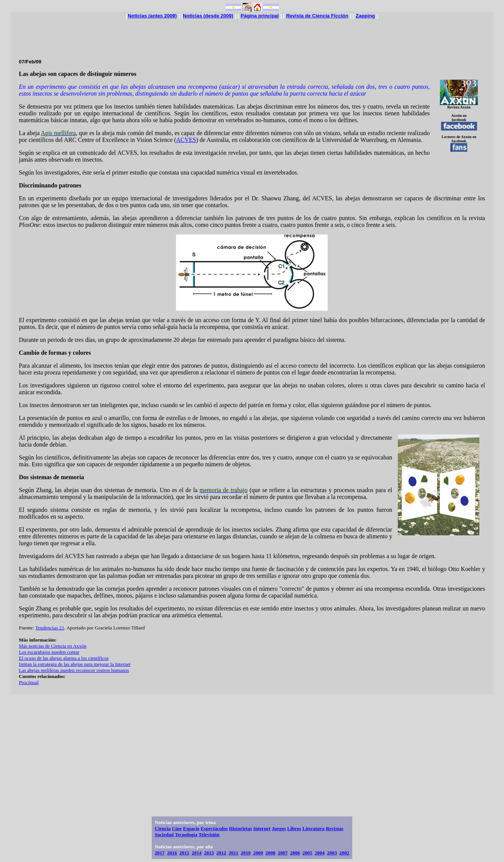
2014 (197, 853)
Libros (294, 828)
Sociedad (164, 834)
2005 (307, 853)
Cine (177, 828)
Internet (262, 828)
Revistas (334, 828)
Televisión (209, 834)
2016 (172, 853)
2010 (246, 853)
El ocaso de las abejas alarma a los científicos (64, 658)
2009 (258, 853)
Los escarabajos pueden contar (49, 652)
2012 (221, 853)
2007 (283, 853)
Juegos (279, 828)
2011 (233, 853)
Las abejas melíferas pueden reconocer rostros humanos (74, 670)
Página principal (260, 16)
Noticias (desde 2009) (208, 16)
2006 (295, 853)
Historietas (241, 828)
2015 (184, 853)
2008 (270, 853)
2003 (332, 853)
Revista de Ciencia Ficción (317, 16)
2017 (160, 853)
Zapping (365, 16)
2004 (320, 853)
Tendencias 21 (50, 628)
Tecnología (186, 834)
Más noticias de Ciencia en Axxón (53, 646)
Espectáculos (214, 828)
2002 (344, 853)
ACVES (186, 140)
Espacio (191, 828)
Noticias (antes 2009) (152, 16)
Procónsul (29, 682)
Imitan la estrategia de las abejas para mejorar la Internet (75, 664)
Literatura (313, 828)
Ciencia (163, 828)
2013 (209, 853)
